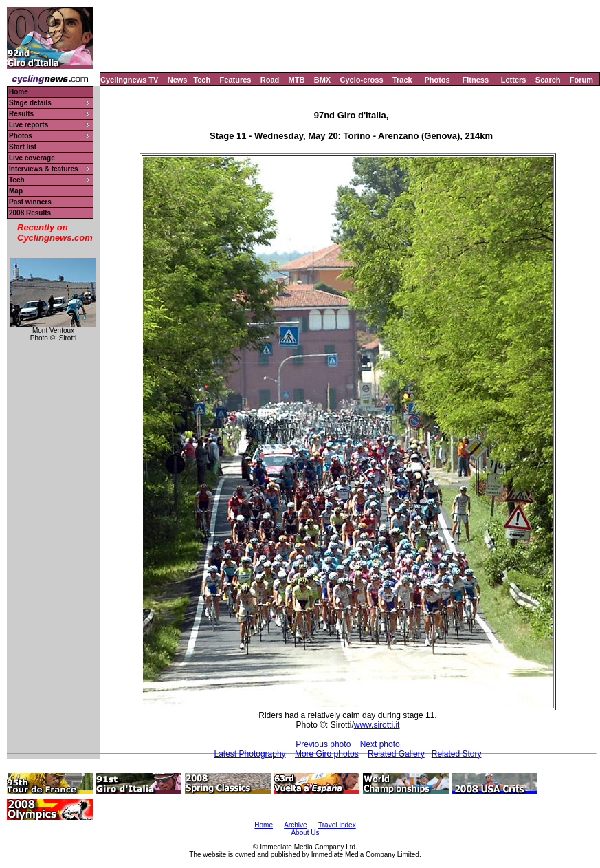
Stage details (30, 103)
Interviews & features (44, 169)
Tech (202, 80)
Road (270, 80)
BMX (322, 80)
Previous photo (323, 744)
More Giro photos (327, 754)
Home (19, 92)
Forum (581, 80)
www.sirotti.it (377, 725)
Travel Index (337, 825)
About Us (305, 833)
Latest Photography (250, 754)
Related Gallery (396, 754)
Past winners (30, 202)
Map (16, 191)
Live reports (29, 125)
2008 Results (30, 213)
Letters (514, 80)
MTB (297, 80)
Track (402, 80)
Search (548, 80)
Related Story (457, 754)
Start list (23, 147)
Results (21, 114)
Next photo (380, 744)
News (178, 80)
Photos (437, 80)
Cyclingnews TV (129, 80)
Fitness (475, 80)
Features (236, 80)
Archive (295, 825)
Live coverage (32, 158)
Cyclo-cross (362, 80)
